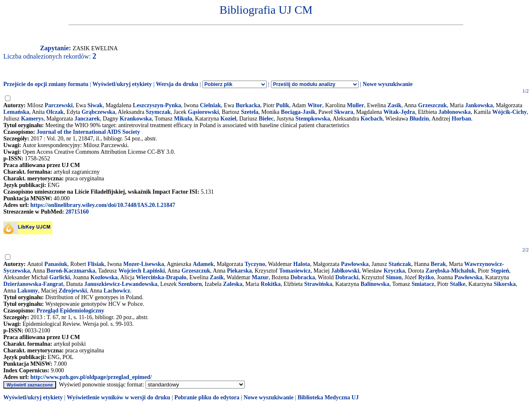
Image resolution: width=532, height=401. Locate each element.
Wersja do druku (177, 84)
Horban (462, 119)
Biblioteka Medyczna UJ (328, 397)
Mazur (260, 277)
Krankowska (136, 119)
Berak (438, 264)
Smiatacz (423, 284)
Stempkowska (313, 119)
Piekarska (239, 271)
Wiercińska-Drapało (161, 277)
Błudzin (419, 119)
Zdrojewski (73, 291)
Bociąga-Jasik (298, 112)
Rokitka (271, 284)
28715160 (77, 212)
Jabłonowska (455, 112)
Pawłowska (355, 264)
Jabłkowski (345, 271)
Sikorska (505, 284)
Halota (301, 264)
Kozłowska (104, 277)
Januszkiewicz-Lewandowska (121, 284)
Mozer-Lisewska (144, 264)
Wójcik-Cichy (509, 112)
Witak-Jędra (399, 112)
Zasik (394, 105)
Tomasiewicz (295, 271)
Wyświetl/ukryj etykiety (122, 84)
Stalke (457, 284)
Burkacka (248, 105)
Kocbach (371, 119)
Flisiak (96, 264)
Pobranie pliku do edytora (207, 397)
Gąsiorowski (203, 112)
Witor (315, 105)
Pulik (283, 105)
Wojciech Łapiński (142, 271)
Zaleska (233, 284)
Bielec (266, 119)
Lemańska (16, 112)
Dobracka (303, 277)
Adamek (203, 264)
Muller (356, 105)
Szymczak (158, 112)
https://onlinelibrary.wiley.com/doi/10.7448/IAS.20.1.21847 (103, 205)
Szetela (250, 112)
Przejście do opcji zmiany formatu (46, 84)
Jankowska (479, 105)
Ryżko (426, 277)
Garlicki (59, 277)
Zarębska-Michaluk (450, 271)
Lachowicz (117, 291)
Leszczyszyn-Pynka (157, 105)
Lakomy (28, 291)
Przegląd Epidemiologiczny (70, 311)
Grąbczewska (98, 112)
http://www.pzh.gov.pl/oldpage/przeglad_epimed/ (91, 377)
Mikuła (183, 119)
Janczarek (87, 119)
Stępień (500, 271)
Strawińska (318, 284)
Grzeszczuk (432, 105)
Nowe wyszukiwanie (387, 84)
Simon (394, 277)
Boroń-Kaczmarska (71, 271)
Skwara (344, 112)
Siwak (95, 105)
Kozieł (228, 119)
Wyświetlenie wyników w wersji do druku (119, 397)
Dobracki (347, 277)
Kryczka (394, 271)
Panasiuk (56, 264)
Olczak (55, 112)
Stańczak (400, 264)
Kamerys (32, 119)
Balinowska (375, 284)
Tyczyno (255, 264)
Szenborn (190, 284)
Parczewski (59, 105)
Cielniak (211, 105)
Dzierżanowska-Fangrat (33, 284)
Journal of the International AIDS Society (88, 132)
